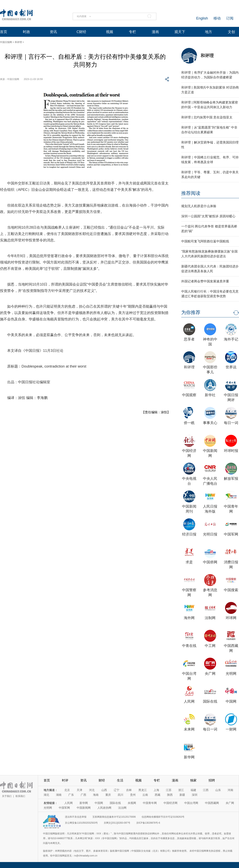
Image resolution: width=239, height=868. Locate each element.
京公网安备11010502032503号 (81, 823)
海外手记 (231, 339)
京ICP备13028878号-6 (148, 823)
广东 (71, 795)
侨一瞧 (189, 423)
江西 (206, 790)
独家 (193, 780)
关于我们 (7, 796)
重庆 (108, 795)
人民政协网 (104, 808)
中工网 (210, 646)
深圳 (195, 795)
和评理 (18, 42)
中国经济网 (170, 803)
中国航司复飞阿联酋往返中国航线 (205, 241)
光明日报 (210, 534)
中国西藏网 (212, 803)
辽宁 (117, 790)
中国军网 (231, 534)
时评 (65, 780)
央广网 (210, 674)
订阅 (230, 18)
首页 (4, 32)
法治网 (122, 808)
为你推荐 (191, 312)
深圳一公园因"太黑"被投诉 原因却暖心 (208, 216)
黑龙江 (143, 790)
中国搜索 (231, 590)
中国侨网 (210, 562)
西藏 (158, 795)
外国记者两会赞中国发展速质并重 (205, 281)
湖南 (59, 795)
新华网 (189, 757)
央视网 (132, 803)
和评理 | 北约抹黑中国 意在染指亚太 (207, 117)
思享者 (189, 339)
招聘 (212, 780)
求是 (189, 562)
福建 (193, 790)
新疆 (182, 795)
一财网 (231, 729)
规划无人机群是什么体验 (199, 206)
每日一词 (231, 423)
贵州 (133, 795)
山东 (218, 790)
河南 (230, 790)
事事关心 (210, 423)
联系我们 (20, 796)
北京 (67, 790)
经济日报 (189, 534)
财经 (102, 780)
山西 (104, 790)
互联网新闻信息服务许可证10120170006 (114, 817)
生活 (120, 780)
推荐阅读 (191, 193)
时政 (26, 32)
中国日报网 (6, 42)
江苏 (169, 790)
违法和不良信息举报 (76, 817)
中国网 (231, 701)
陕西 (170, 795)
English (202, 18)
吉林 (129, 790)
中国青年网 (150, 803)
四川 (120, 795)
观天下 (180, 32)
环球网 (231, 618)
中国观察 (189, 395)
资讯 (53, 32)
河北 (92, 790)
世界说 (231, 367)
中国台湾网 (191, 803)
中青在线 (189, 646)
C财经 (81, 32)
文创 (231, 32)
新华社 (210, 395)
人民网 (189, 701)
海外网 (189, 618)
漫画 (155, 32)
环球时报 (231, 451)
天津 (79, 790)
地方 (209, 32)
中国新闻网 (84, 808)
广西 (83, 795)
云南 (145, 795)
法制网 (210, 618)
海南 (96, 795)
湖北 (46, 795)
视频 (110, 32)
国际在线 (210, 701)
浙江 (181, 790)
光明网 (231, 674)
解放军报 (231, 479)
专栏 (132, 32)
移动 (217, 18)
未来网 (189, 729)
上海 (156, 790)
